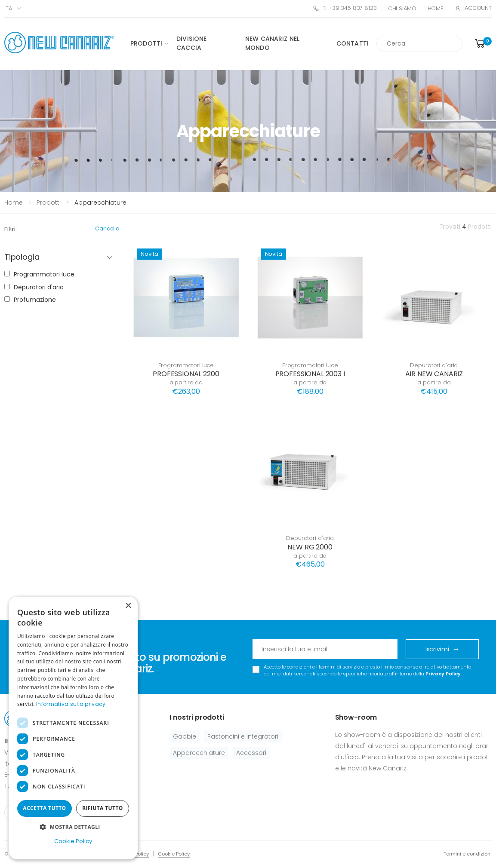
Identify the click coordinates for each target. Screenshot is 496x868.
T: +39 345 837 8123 (345, 8)
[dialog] (73, 728)
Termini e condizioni (468, 854)
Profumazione (35, 300)
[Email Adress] (325, 649)
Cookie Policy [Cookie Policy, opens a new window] (73, 841)
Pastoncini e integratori (243, 736)
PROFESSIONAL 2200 (186, 374)
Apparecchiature (199, 753)
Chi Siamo (402, 8)
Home (436, 8)
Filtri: (11, 229)
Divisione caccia (191, 43)
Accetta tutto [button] (44, 808)
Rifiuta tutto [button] (103, 808)
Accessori (251, 753)
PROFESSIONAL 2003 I (310, 374)
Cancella (107, 229)
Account (473, 8)
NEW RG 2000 (310, 547)
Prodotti (146, 43)
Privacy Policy (443, 674)
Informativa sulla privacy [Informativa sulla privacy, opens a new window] (71, 704)
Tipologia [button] (22, 257)
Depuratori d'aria (434, 365)
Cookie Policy (174, 854)
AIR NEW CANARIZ (434, 374)
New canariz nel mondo (272, 43)
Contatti (353, 43)
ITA (8, 8)
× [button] (128, 606)
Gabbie (185, 736)
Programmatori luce (186, 365)
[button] (482, 44)
